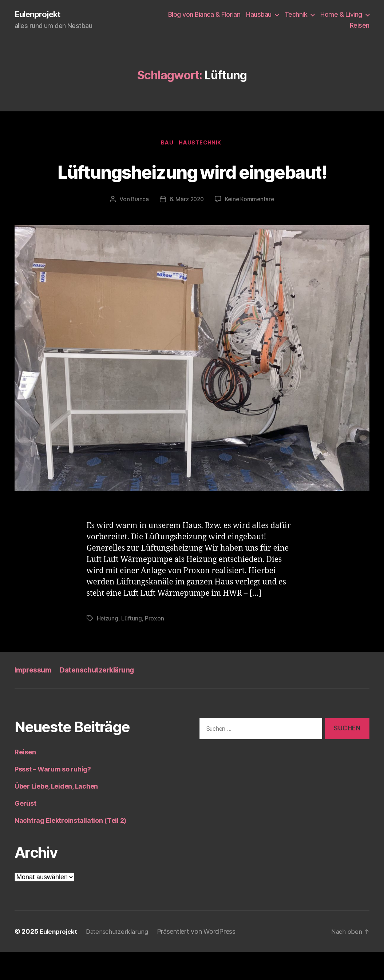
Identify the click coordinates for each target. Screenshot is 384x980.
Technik (296, 15)
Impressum (35, 698)
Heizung (108, 647)
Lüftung (132, 647)
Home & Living (341, 15)
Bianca (138, 227)
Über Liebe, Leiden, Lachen (56, 814)
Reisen (360, 26)
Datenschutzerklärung (103, 698)
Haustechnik (202, 144)
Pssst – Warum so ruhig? (53, 797)
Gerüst (25, 831)
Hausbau (259, 15)
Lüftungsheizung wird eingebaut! (192, 185)
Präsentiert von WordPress (202, 959)
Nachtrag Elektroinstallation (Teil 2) (70, 848)
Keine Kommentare (250, 227)
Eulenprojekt (39, 15)
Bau (167, 144)
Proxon (155, 647)
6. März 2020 (186, 227)
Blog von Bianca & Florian (204, 15)
